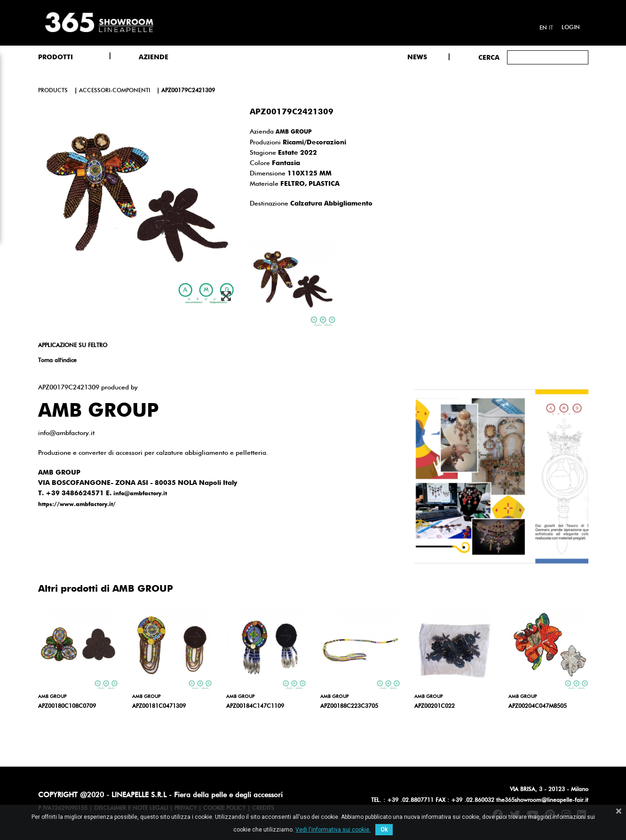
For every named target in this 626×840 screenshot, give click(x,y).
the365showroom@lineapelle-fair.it (542, 800)
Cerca (489, 58)
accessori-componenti (115, 91)
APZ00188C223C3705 (349, 706)
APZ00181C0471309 (159, 706)
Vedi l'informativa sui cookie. (333, 830)
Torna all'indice (57, 361)
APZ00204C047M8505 (538, 706)
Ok (384, 830)
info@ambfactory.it (140, 494)
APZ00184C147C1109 (255, 706)
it (551, 28)
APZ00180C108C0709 (67, 706)
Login (571, 28)
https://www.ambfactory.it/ (77, 505)
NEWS (417, 57)
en (543, 28)
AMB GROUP (294, 132)
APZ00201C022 (435, 706)
